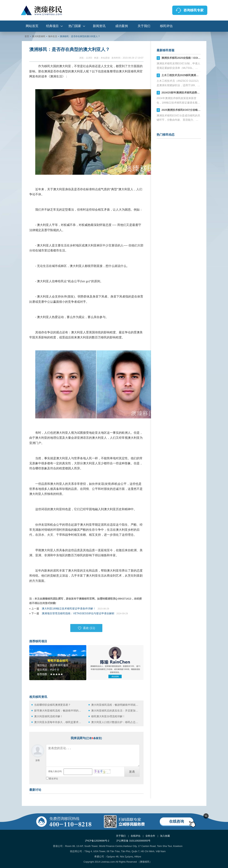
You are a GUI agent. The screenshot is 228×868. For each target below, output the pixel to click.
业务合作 (150, 836)
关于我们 (144, 26)
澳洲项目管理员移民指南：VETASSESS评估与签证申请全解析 (78, 613)
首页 (27, 36)
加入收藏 (165, 836)
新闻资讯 (99, 26)
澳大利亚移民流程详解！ (48, 716)
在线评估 (136, 836)
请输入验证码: (55, 771)
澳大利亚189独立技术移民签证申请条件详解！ (69, 609)
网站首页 (32, 26)
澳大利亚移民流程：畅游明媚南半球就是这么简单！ (116, 705)
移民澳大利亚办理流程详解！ (108, 716)
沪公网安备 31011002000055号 (133, 841)
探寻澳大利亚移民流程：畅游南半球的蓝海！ (59, 711)
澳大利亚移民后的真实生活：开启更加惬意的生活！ (116, 711)
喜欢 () (86, 628)
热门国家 (75, 26)
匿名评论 (54, 779)
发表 (132, 772)
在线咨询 (177, 821)
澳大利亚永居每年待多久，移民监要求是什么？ (59, 722)
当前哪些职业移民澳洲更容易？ (52, 705)
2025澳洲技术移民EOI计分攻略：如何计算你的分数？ (193, 110)
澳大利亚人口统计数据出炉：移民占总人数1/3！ (116, 722)
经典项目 (52, 26)
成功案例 (122, 26)
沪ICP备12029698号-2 (97, 841)
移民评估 (166, 26)
